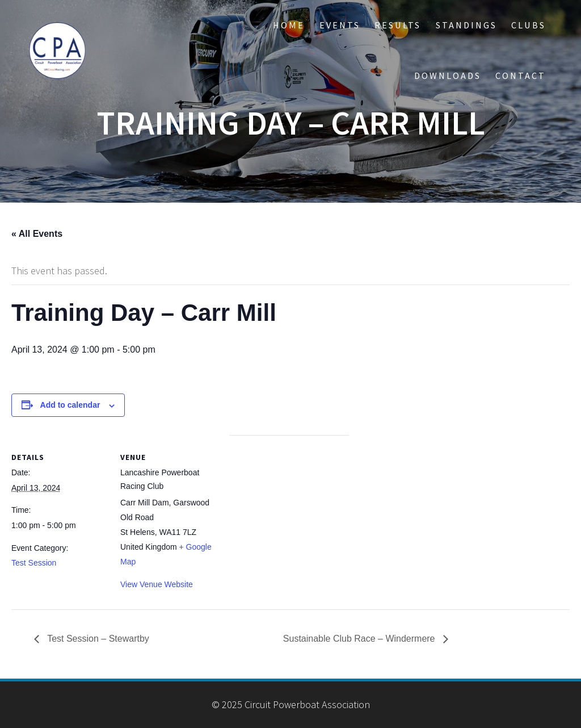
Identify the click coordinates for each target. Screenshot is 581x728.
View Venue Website (157, 584)
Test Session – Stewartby (97, 639)
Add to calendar (70, 405)
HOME (289, 25)
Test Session (34, 563)
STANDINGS (466, 25)
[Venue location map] (289, 514)
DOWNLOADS (448, 76)
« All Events (37, 234)
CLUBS (529, 25)
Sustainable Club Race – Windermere (360, 639)
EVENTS (340, 25)
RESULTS (398, 25)
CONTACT (521, 76)
